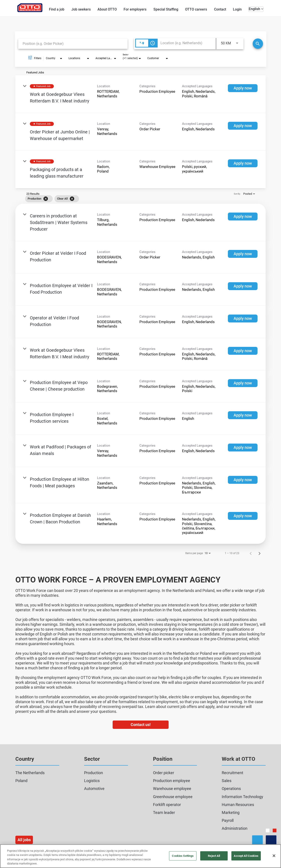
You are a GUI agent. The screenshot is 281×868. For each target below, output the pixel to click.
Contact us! (141, 725)
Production (94, 773)
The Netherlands (30, 773)
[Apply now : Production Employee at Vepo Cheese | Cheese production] (243, 383)
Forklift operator (167, 805)
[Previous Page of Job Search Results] (251, 553)
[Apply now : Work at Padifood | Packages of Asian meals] (243, 448)
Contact (220, 9)
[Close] (274, 856)
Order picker (164, 773)
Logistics (92, 781)
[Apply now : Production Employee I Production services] (243, 415)
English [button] (256, 9)
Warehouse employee (172, 789)
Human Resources (238, 805)
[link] (140, 94)
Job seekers (81, 9)
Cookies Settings (183, 856)
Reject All (214, 856)
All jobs (24, 840)
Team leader (164, 812)
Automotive (94, 789)
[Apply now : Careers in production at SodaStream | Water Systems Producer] (243, 217)
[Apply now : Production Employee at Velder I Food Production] (243, 286)
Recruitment (232, 773)
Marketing (231, 812)
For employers (135, 9)
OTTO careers (196, 9)
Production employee (172, 781)
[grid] (134, 199)
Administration (235, 828)
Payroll (228, 820)
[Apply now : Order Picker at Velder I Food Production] (243, 254)
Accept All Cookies (246, 856)
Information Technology (242, 797)
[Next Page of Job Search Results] (259, 553)
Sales (227, 781)
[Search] (258, 44)
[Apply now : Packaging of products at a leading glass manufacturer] (243, 163)
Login (237, 9)
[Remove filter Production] (46, 199)
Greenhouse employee (173, 797)
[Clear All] (72, 199)
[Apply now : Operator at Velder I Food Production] (243, 318)
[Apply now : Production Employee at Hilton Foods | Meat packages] (243, 480)
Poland (21, 781)
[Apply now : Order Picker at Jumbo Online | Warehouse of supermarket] (243, 126)
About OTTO (107, 9)
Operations (231, 789)
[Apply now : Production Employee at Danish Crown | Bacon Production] (243, 516)
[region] (140, 856)
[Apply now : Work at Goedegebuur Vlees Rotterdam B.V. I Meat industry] (243, 88)
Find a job (57, 9)
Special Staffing (166, 9)
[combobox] (73, 44)
